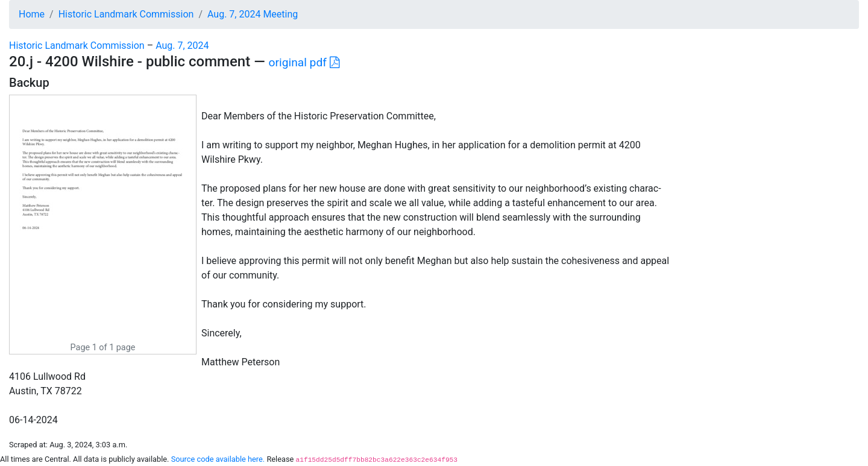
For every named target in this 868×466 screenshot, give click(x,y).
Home (32, 14)
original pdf (304, 62)
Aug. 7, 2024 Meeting (253, 14)
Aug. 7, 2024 (182, 46)
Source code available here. (218, 459)
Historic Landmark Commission (126, 14)
